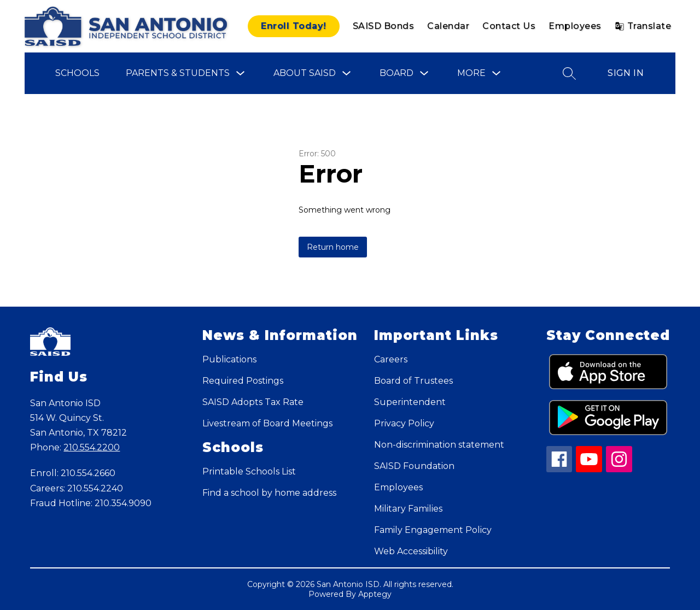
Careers (391, 359)
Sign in (626, 73)
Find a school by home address (269, 493)
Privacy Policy (404, 423)
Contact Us (509, 26)
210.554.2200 (92, 447)
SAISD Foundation (414, 466)
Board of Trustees (413, 381)
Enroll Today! (294, 26)
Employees (575, 26)
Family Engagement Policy (433, 530)
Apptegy (375, 594)
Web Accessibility (411, 551)
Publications (229, 359)
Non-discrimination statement (439, 445)
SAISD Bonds (384, 26)
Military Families (408, 509)
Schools (77, 73)
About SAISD (305, 73)
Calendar (448, 26)
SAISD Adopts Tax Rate (253, 402)
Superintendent (410, 402)
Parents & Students (178, 73)
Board (396, 73)
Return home (333, 247)
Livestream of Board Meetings (267, 423)
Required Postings (243, 381)
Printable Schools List (249, 471)
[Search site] (569, 73)
